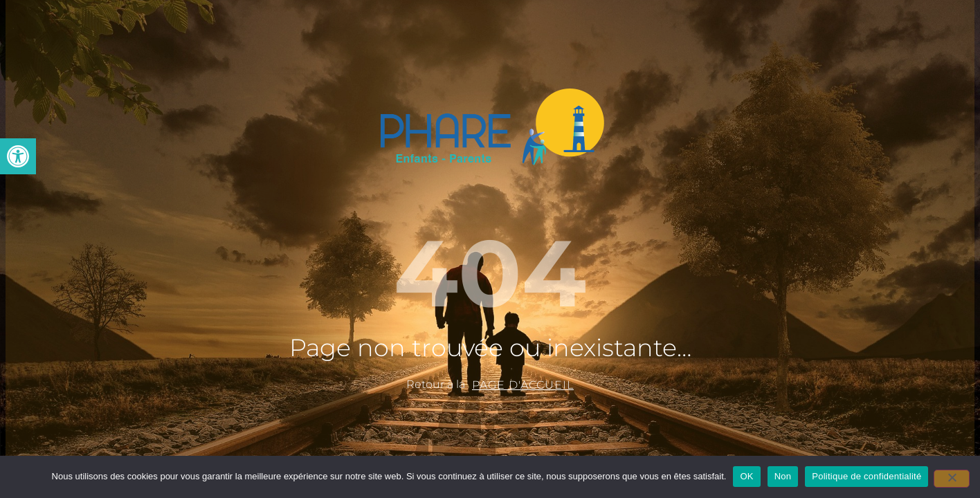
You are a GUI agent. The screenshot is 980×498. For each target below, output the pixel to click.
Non (783, 476)
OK (746, 476)
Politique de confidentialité (866, 476)
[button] (18, 156)
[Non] (952, 479)
